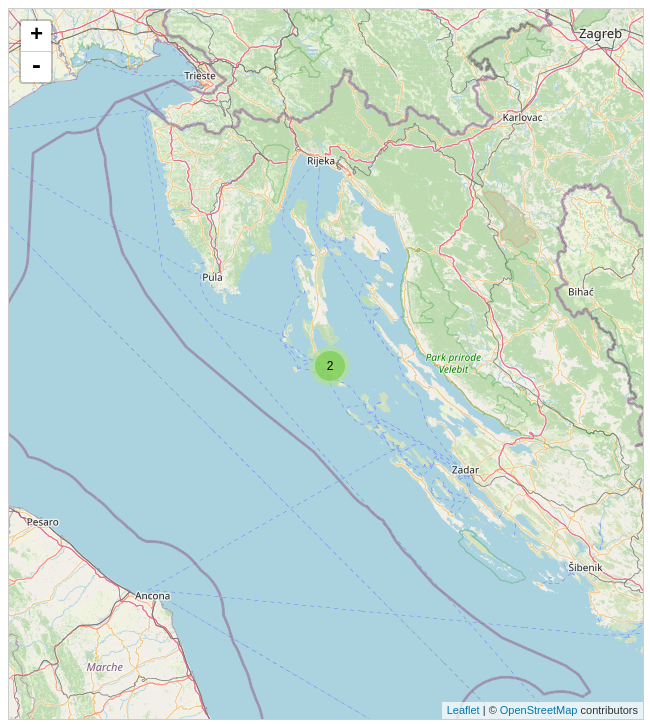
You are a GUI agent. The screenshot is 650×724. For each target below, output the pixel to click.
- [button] (36, 67)
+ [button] (36, 36)
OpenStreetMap (539, 710)
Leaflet (463, 710)
